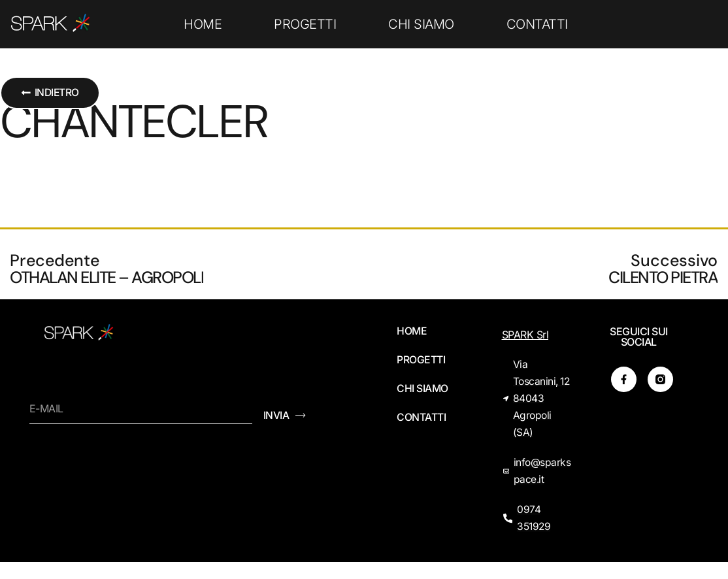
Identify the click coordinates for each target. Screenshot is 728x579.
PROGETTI (305, 24)
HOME (203, 24)
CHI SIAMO (421, 24)
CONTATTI (537, 24)
